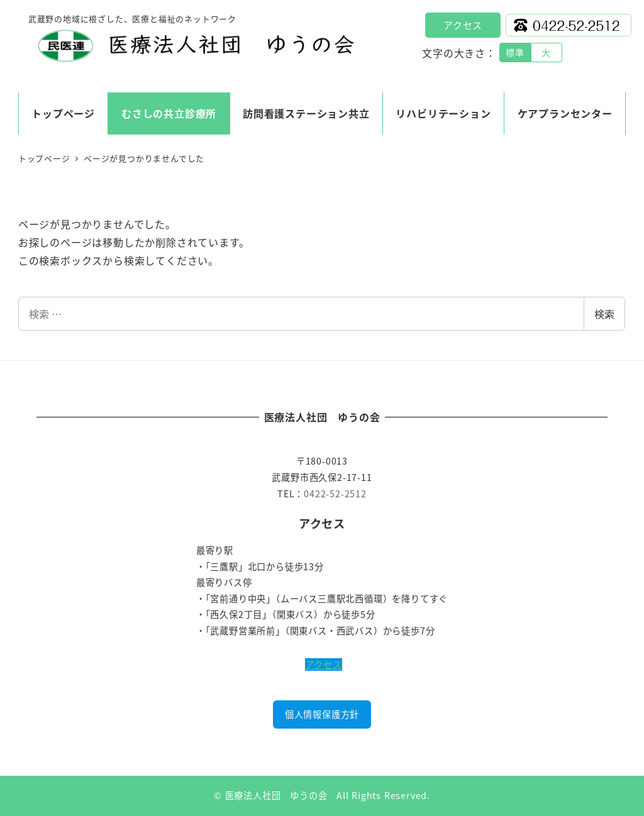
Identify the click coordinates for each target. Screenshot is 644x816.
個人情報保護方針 (322, 714)
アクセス (463, 25)
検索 (604, 314)
